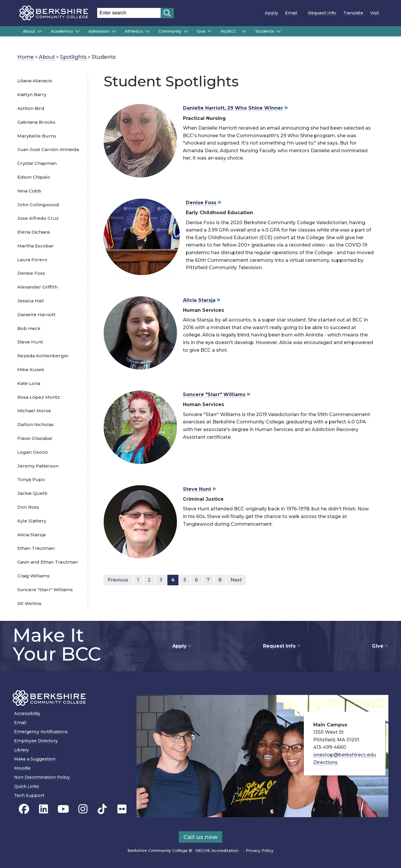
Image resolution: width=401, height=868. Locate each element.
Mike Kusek (31, 370)
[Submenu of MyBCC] (244, 31)
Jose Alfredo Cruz (38, 218)
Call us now (201, 837)
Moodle (24, 768)
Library (21, 750)
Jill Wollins (29, 603)
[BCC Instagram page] (83, 809)
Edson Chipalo (34, 177)
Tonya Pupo (31, 479)
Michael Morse (34, 411)
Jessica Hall (31, 301)
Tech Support (29, 795)
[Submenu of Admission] (114, 31)
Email (293, 13)
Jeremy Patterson (38, 466)
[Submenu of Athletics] (147, 31)
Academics (62, 31)
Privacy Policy (260, 850)
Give (201, 31)
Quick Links (27, 786)
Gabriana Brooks (36, 122)
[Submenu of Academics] (77, 31)
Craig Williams (33, 576)
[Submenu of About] (40, 31)
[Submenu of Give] (210, 31)
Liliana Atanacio (35, 81)
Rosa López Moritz (39, 397)
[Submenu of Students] (279, 31)
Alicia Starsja (31, 535)
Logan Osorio (33, 452)
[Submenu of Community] (186, 31)
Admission (99, 31)
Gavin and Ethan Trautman (48, 562)
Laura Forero (32, 260)
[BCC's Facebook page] (24, 809)
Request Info (322, 13)
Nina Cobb (29, 191)
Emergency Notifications (43, 732)
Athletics (134, 31)
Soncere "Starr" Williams (45, 590)
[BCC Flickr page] (122, 809)
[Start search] (167, 13)
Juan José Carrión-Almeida (48, 149)
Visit (375, 13)
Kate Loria (29, 383)
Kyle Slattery (32, 521)
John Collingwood (38, 205)
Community (170, 31)
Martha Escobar (36, 246)
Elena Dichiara (33, 232)
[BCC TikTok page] (102, 809)
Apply (271, 13)
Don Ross (28, 507)
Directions (327, 762)
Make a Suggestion (35, 759)
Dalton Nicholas (36, 424)
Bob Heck (29, 328)
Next (236, 580)
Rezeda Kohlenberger (43, 356)
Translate (353, 13)
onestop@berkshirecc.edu (345, 755)
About (29, 31)
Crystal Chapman (37, 163)
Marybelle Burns (37, 136)
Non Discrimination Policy (44, 777)
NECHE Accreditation (219, 850)
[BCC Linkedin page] (44, 809)
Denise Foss (31, 273)
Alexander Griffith (37, 287)
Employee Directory (36, 741)
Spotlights (73, 57)
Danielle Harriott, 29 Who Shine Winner (233, 108)
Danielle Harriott (36, 315)
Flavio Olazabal (35, 438)
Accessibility (27, 713)
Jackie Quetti (32, 493)
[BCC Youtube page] (63, 809)
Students (265, 31)
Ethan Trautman (36, 548)
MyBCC (230, 31)
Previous (118, 580)
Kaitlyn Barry (32, 94)
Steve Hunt (30, 342)
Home (26, 57)
